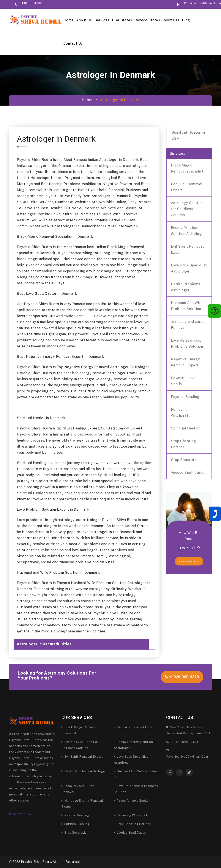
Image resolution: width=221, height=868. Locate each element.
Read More (20, 814)
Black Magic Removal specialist (187, 168)
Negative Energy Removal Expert (185, 362)
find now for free (189, 561)
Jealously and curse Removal (188, 325)
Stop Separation (185, 460)
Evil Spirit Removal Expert (187, 249)
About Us (84, 20)
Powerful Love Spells (183, 381)
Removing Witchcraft (180, 413)
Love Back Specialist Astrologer (189, 268)
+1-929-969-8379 (182, 677)
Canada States (147, 20)
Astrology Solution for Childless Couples (187, 209)
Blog (186, 20)
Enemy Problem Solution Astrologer (188, 231)
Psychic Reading (185, 397)
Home (69, 20)
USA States (122, 20)
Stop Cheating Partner (183, 444)
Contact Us (73, 44)
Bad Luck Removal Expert (187, 187)
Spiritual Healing (186, 428)
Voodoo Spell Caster (189, 473)
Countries (171, 20)
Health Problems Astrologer (186, 287)
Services (102, 20)
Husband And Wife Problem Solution (187, 306)
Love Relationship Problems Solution (187, 343)
